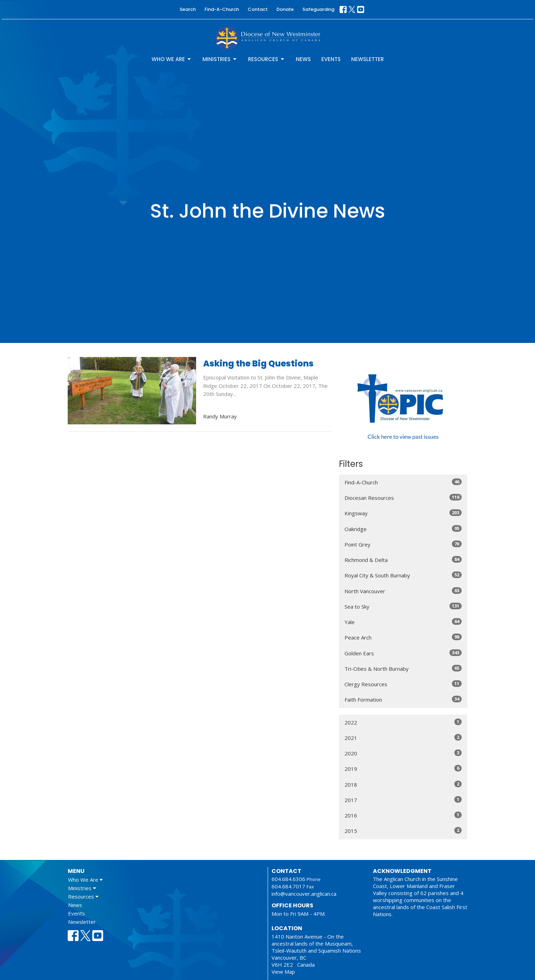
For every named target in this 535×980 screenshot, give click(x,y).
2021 (403, 738)
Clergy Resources (403, 684)
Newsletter (367, 59)
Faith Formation (403, 699)
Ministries (220, 59)
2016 (403, 815)
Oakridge (403, 529)
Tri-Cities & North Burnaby (403, 668)
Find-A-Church (222, 9)
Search (188, 9)
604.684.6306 (288, 879)
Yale (403, 622)
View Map (283, 972)
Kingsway (403, 513)
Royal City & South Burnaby (403, 575)
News (303, 59)
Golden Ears (403, 653)
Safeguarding (318, 9)
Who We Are (172, 59)
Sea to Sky (403, 606)
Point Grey (403, 544)
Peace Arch (403, 637)
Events (331, 59)
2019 (403, 769)
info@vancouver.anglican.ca (304, 894)
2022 (403, 722)
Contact (258, 9)
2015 (403, 831)
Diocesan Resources (403, 498)
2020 (403, 753)
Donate (285, 9)
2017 (403, 800)
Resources (267, 59)
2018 (403, 784)
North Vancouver (403, 591)
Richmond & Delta (403, 560)
